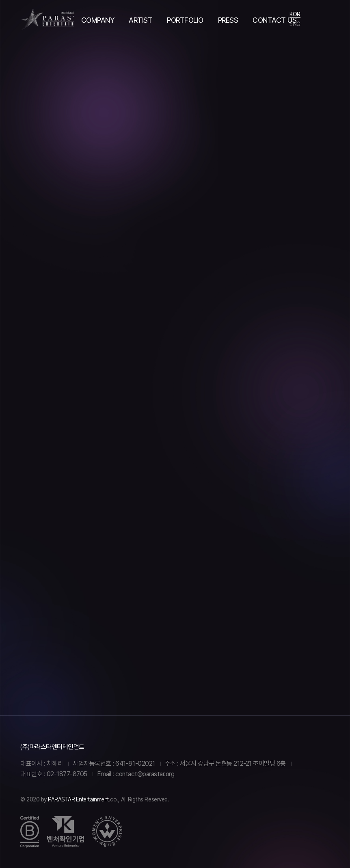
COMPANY (98, 20)
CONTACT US (274, 20)
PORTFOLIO (185, 20)
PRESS (228, 20)
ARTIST (140, 20)
